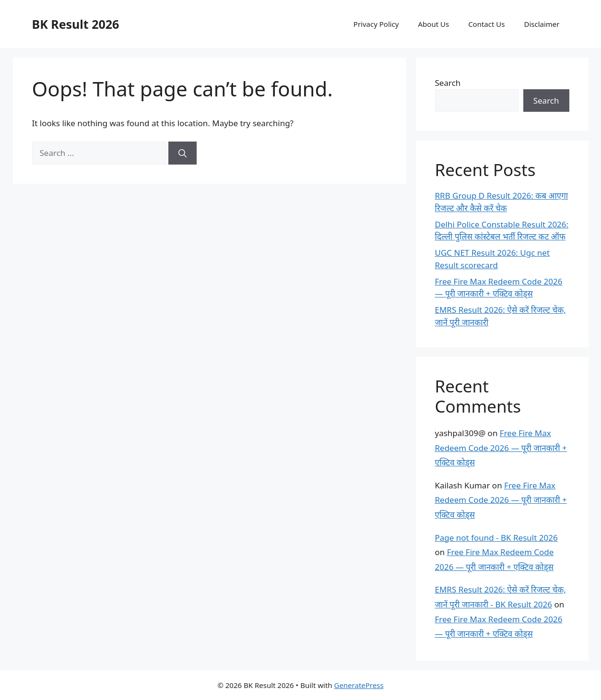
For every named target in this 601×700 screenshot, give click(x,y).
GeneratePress (359, 685)
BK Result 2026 (76, 24)
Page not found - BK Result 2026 (496, 538)
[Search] (183, 153)
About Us (434, 24)
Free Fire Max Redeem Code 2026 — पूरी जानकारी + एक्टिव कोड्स (501, 448)
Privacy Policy (376, 24)
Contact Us (486, 24)
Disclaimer (542, 24)
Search (448, 83)
